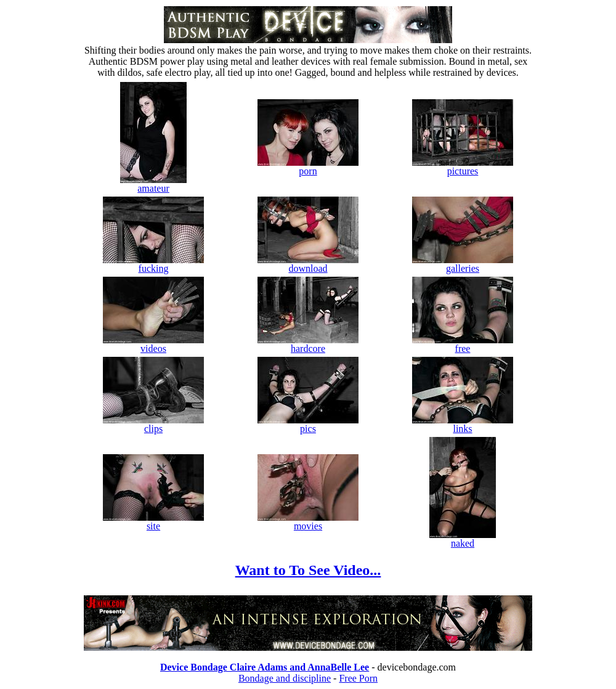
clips (153, 424)
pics (308, 424)
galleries (463, 264)
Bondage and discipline (285, 678)
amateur (153, 184)
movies (308, 522)
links (463, 424)
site (153, 522)
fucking (153, 264)
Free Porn (358, 678)
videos (153, 344)
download (308, 264)
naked (463, 539)
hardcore (308, 344)
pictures (463, 167)
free (463, 344)
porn (308, 167)
